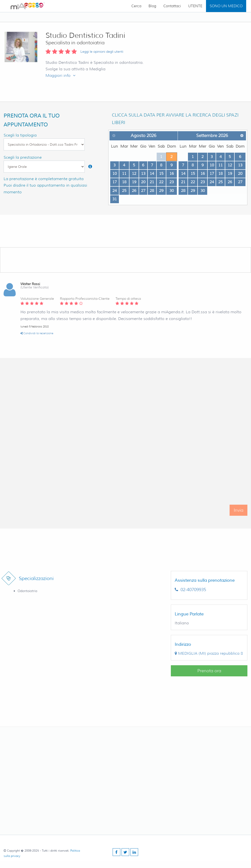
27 (143, 191)
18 (124, 182)
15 (161, 173)
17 (115, 182)
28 (152, 191)
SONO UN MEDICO (226, 6)
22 (161, 182)
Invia (238, 515)
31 (115, 199)
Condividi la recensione (37, 333)
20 (143, 182)
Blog (152, 6)
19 (134, 182)
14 (152, 173)
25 (124, 191)
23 (172, 182)
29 (161, 191)
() (209, 653)
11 (124, 173)
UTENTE (195, 6)
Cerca (136, 6)
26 (134, 191)
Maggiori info (60, 75)
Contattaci (172, 6)
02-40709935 (190, 590)
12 (134, 173)
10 (115, 173)
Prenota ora (209, 671)
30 (172, 191)
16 (172, 173)
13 (143, 173)
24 (115, 191)
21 (152, 182)
